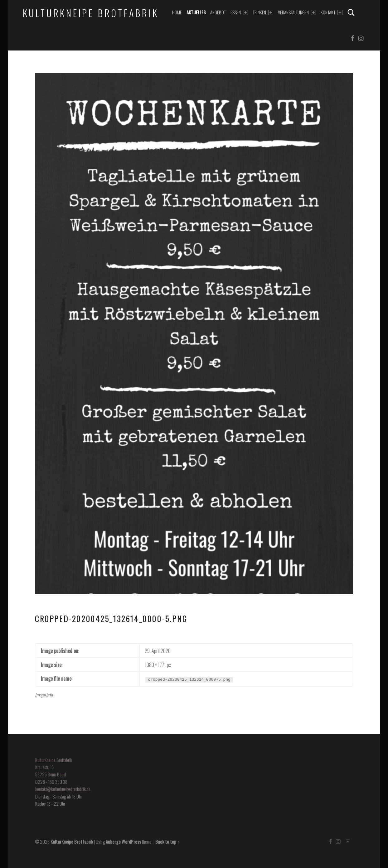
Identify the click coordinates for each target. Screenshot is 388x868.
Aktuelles (196, 12)
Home (177, 12)
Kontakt (332, 12)
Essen (239, 12)
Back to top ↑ (167, 842)
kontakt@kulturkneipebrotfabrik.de (63, 789)
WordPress (131, 842)
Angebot (218, 12)
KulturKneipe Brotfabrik (91, 13)
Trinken (263, 12)
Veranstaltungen (297, 12)
